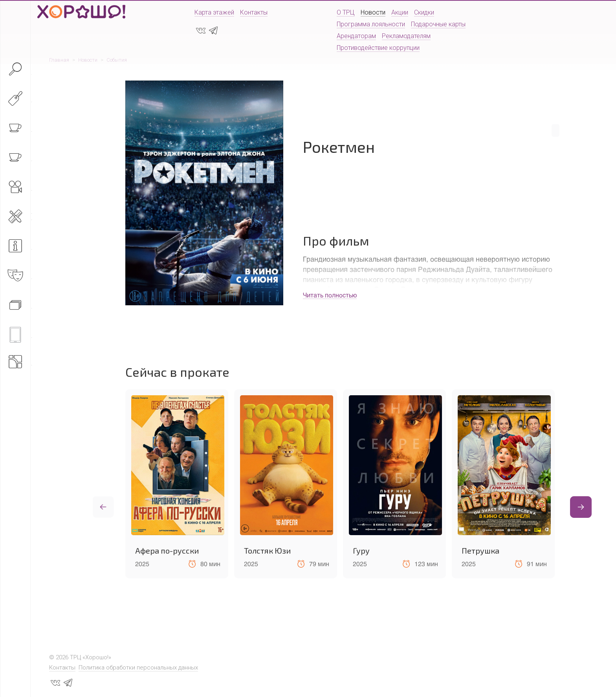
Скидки (424, 12)
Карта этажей (214, 12)
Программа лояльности (371, 24)
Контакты (254, 12)
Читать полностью (330, 295)
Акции (400, 12)
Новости (373, 12)
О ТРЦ (346, 12)
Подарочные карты (438, 24)
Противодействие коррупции (378, 48)
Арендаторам (356, 36)
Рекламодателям (406, 36)
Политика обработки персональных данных (138, 668)
